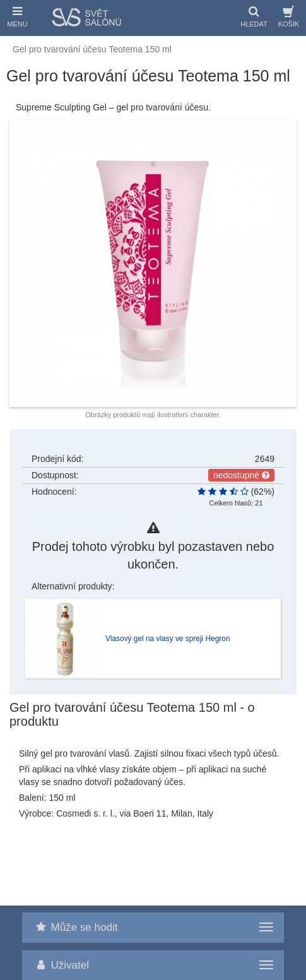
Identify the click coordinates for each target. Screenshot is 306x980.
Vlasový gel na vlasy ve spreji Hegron (168, 639)
